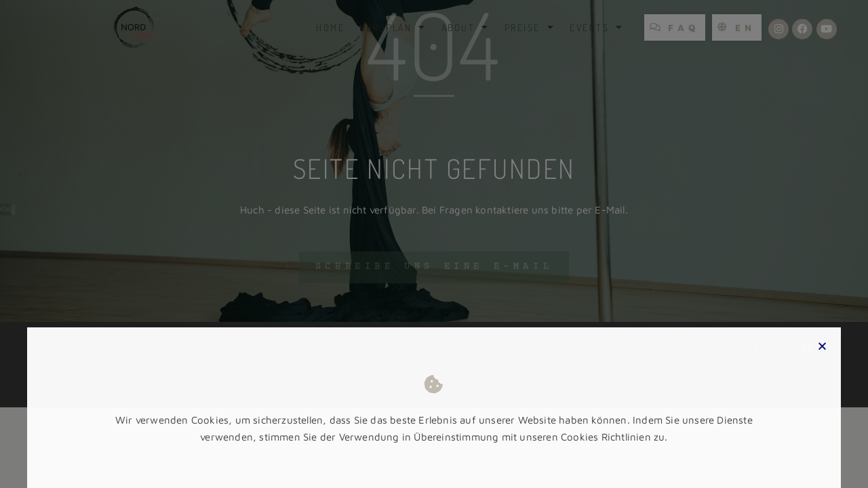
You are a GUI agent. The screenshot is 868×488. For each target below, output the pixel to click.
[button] (822, 360)
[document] (434, 244)
